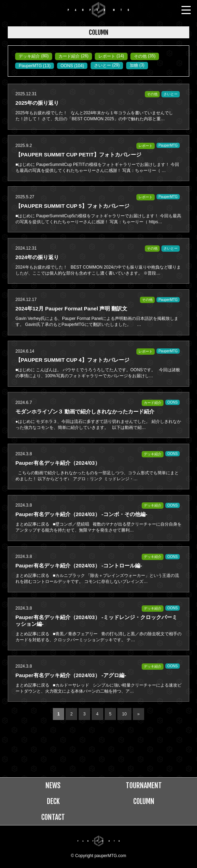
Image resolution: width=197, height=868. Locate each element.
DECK (53, 801)
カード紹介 (69, 56)
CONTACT (53, 817)
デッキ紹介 (29, 56)
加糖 (134, 65)
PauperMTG (30, 66)
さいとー (103, 65)
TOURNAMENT (144, 786)
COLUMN (144, 801)
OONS (67, 66)
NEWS (53, 786)
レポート (107, 56)
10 (124, 714)
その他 (140, 56)
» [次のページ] (139, 714)
